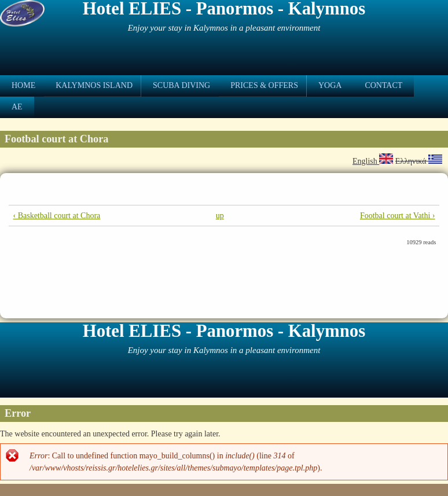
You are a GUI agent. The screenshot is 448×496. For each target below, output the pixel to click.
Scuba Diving (181, 85)
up (220, 216)
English (373, 161)
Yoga (330, 85)
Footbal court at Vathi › (398, 216)
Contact (383, 85)
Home (23, 85)
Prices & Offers (264, 85)
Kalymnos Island (94, 85)
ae (17, 107)
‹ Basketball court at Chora (56, 216)
